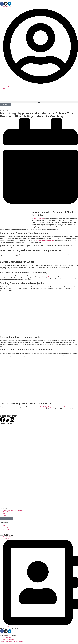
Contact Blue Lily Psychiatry (43, 407)
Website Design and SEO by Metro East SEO (12, 641)
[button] (39, 102)
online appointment (68, 407)
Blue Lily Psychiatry (39, 219)
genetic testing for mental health (45, 240)
